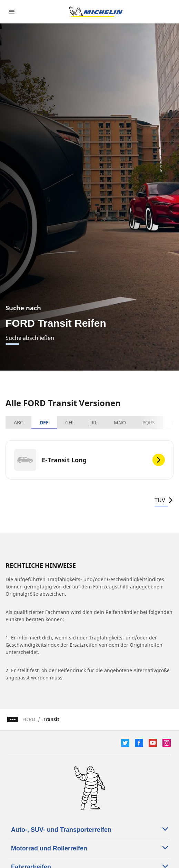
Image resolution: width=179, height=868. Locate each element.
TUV (164, 500)
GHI (69, 422)
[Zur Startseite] (96, 12)
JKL (94, 422)
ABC (18, 422)
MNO (120, 422)
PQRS (149, 422)
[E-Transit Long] (89, 460)
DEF (44, 422)
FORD (29, 719)
